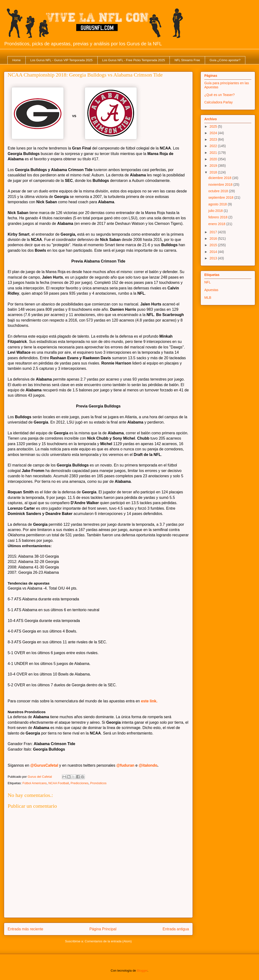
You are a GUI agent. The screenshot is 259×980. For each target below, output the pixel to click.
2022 (214, 146)
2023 (214, 139)
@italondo (148, 765)
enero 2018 (217, 224)
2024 (214, 133)
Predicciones (79, 783)
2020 (214, 159)
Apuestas (211, 290)
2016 (214, 239)
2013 (214, 258)
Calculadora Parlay (218, 102)
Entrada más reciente (25, 929)
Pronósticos (98, 783)
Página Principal (103, 929)
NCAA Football (59, 783)
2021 (214, 153)
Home (17, 60)
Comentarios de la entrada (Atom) (108, 941)
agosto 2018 (218, 204)
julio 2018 (216, 211)
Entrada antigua (176, 929)
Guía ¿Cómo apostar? (225, 60)
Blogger (142, 971)
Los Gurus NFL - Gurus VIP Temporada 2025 (61, 60)
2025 (214, 126)
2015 (214, 245)
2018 (214, 172)
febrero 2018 (218, 217)
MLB (208, 298)
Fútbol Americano (34, 783)
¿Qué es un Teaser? (220, 95)
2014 (214, 252)
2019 (214, 166)
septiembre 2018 (221, 197)
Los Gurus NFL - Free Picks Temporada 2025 (134, 60)
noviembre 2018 (221, 185)
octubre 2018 (219, 191)
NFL (207, 282)
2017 (214, 232)
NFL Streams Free (187, 60)
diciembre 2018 (220, 178)
